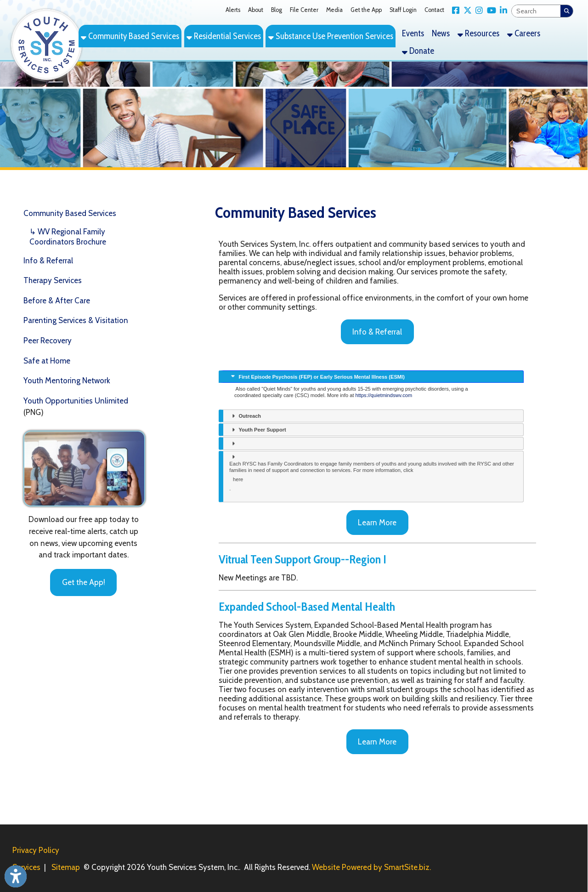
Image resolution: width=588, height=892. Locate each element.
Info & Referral (48, 261)
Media (334, 10)
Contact (434, 10)
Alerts (233, 10)
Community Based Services (130, 36)
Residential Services (224, 36)
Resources (478, 33)
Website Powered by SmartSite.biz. (371, 867)
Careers (524, 33)
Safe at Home (47, 361)
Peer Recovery (48, 341)
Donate (418, 51)
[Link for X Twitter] (466, 11)
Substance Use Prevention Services (331, 36)
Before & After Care (57, 301)
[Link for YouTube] (489, 11)
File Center (304, 10)
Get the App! (84, 582)
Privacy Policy (36, 850)
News (441, 33)
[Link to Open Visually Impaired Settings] (16, 876)
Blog (277, 10)
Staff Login (403, 10)
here (238, 479)
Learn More (377, 523)
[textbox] (536, 11)
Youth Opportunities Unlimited (76, 401)
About (256, 10)
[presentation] (371, 377)
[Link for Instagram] (478, 11)
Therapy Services (53, 280)
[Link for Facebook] (454, 11)
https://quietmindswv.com (384, 395)
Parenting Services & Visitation (76, 320)
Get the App (366, 10)
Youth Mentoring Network (67, 381)
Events (413, 33)
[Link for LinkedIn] (502, 11)
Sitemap (66, 867)
